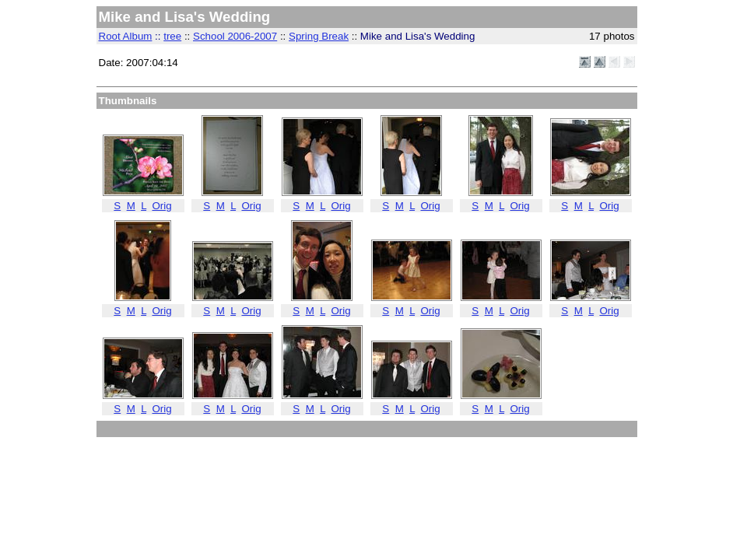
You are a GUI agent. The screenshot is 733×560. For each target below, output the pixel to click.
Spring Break (319, 36)
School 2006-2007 (235, 36)
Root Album (126, 36)
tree (172, 36)
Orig (161, 206)
